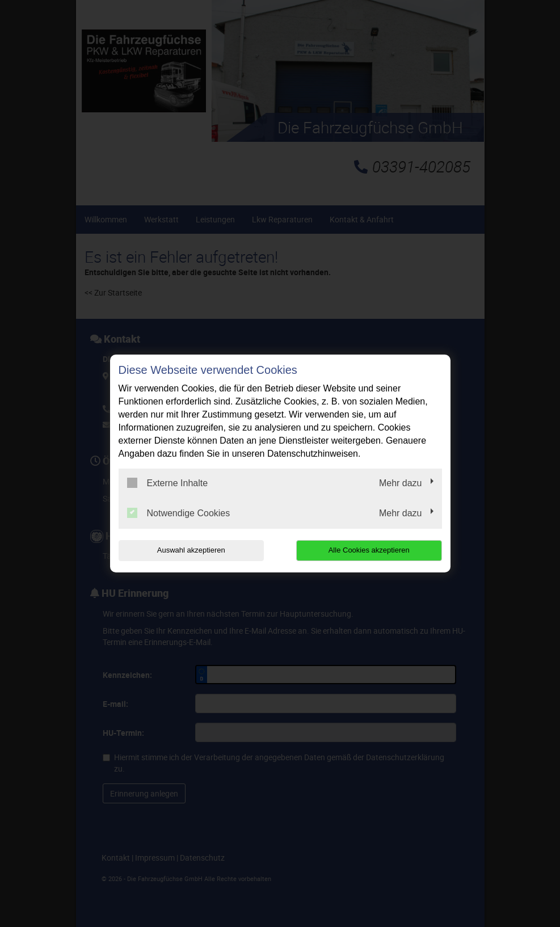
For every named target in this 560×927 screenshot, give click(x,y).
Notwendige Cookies (179, 513)
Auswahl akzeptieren (191, 550)
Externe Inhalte (168, 483)
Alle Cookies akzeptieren (369, 550)
